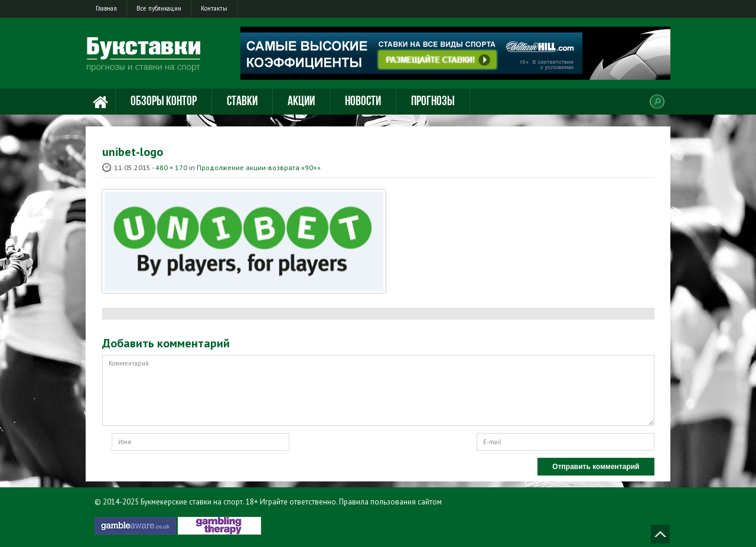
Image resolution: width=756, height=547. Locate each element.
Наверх (660, 534)
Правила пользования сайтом (390, 502)
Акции (301, 102)
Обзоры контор (164, 102)
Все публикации (159, 8)
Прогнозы (433, 102)
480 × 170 (171, 167)
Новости (363, 102)
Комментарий (378, 390)
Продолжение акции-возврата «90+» (259, 167)
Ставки (242, 102)
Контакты (214, 8)
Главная (106, 8)
